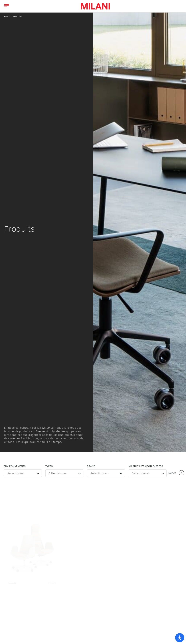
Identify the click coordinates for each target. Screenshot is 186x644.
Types (49, 466)
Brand (91, 466)
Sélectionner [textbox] (16, 473)
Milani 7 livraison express (146, 466)
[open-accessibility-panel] (180, 638)
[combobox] (23, 473)
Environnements (15, 466)
